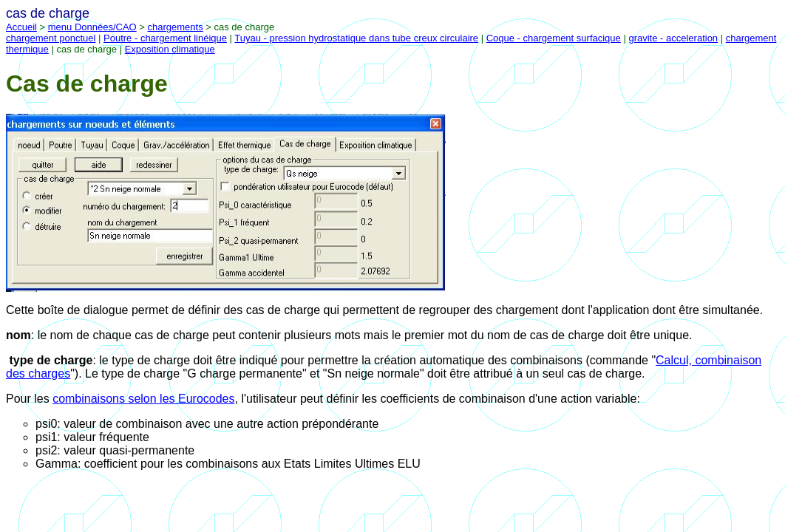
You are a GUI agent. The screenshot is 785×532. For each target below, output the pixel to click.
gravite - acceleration (673, 38)
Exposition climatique (170, 49)
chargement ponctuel (51, 38)
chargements (176, 27)
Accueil (21, 27)
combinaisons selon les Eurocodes (143, 399)
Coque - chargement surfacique (554, 38)
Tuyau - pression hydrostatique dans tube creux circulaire (356, 38)
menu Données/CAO (92, 27)
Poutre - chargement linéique (165, 38)
